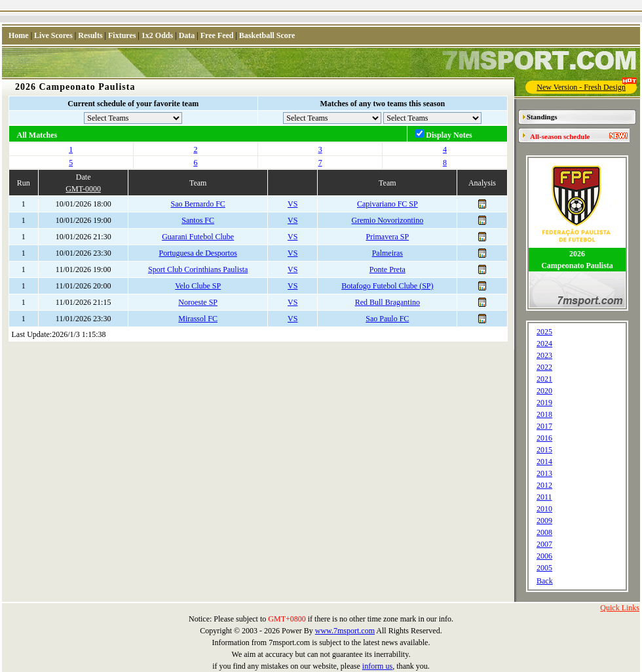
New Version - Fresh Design (587, 86)
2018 (544, 414)
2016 (544, 438)
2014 (544, 462)
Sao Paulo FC (387, 319)
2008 (544, 532)
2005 (544, 568)
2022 (544, 367)
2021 (544, 379)
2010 (544, 509)
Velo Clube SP (198, 286)
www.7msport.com (345, 631)
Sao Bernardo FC (198, 204)
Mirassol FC (198, 319)
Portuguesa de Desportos (198, 253)
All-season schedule (560, 136)
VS (293, 204)
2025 (544, 332)
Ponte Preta (387, 269)
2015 (544, 450)
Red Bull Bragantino (387, 302)
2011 (544, 497)
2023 (544, 355)
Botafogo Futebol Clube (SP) (387, 286)
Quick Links (620, 608)
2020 (544, 391)
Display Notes (449, 135)
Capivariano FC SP (387, 204)
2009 (544, 521)
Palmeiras (387, 253)
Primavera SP (388, 237)
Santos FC (198, 220)
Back (545, 581)
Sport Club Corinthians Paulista (198, 269)
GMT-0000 (83, 189)
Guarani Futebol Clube (198, 237)
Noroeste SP (198, 302)
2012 (544, 485)
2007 (544, 544)
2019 (544, 403)
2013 (544, 473)
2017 (544, 426)
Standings (542, 117)
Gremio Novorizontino (388, 220)
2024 (544, 344)
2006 (544, 556)
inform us (377, 666)
